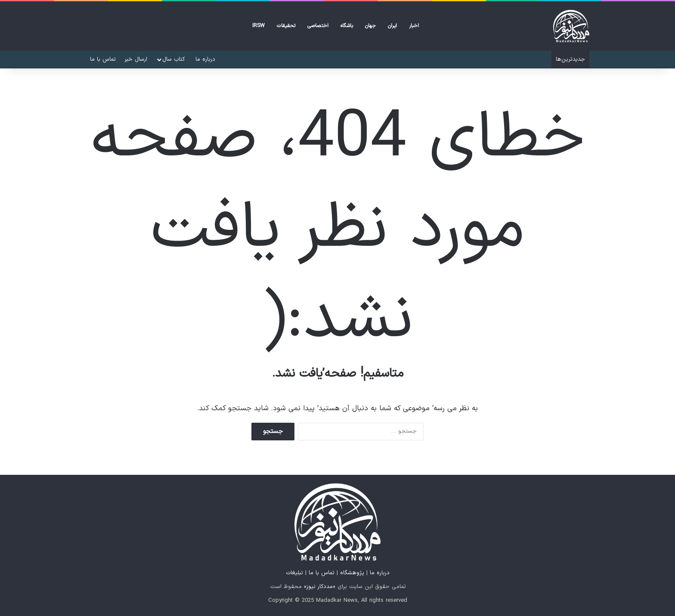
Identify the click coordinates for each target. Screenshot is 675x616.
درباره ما (205, 59)
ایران (392, 26)
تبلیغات (294, 573)
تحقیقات (286, 26)
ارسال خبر (136, 59)
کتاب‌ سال (173, 59)
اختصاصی (318, 26)
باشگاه (347, 26)
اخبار (414, 26)
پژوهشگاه (352, 573)
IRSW (259, 26)
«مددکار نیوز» (320, 587)
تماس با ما (103, 59)
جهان (370, 26)
